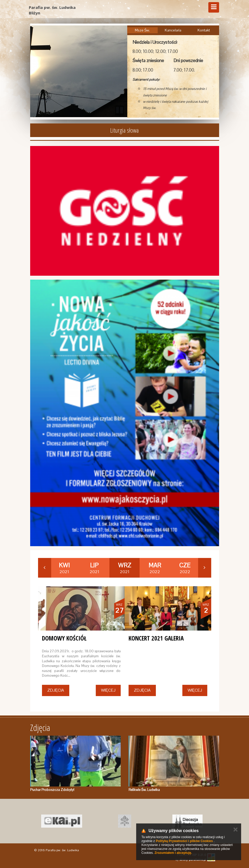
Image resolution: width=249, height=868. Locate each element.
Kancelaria (173, 30)
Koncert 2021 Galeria (156, 638)
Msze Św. (142, 30)
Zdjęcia (56, 690)
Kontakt (204, 30)
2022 (155, 568)
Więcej (108, 690)
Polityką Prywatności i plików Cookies (184, 841)
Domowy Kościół (64, 638)
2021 (64, 568)
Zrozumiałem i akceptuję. (173, 853)
